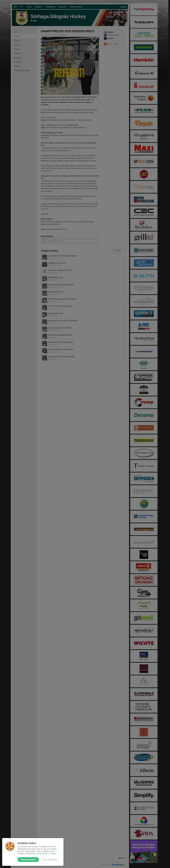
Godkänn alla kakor (28, 860)
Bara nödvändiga (50, 860)
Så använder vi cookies (47, 853)
